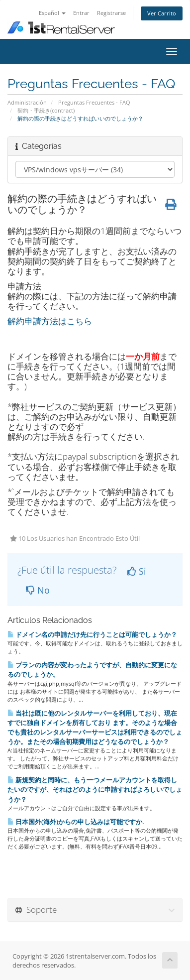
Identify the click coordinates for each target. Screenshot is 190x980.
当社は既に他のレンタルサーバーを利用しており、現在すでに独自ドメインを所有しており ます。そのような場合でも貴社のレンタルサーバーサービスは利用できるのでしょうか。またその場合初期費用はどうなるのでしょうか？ (95, 728)
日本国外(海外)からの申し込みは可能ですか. (76, 822)
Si (137, 571)
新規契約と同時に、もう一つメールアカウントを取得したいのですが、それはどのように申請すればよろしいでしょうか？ (95, 789)
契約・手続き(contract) (46, 110)
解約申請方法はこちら (50, 321)
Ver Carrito (162, 13)
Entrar (81, 13)
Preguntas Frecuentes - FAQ (94, 102)
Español (52, 13)
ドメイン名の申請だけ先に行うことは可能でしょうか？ (92, 634)
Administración (27, 102)
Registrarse (111, 13)
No (38, 590)
